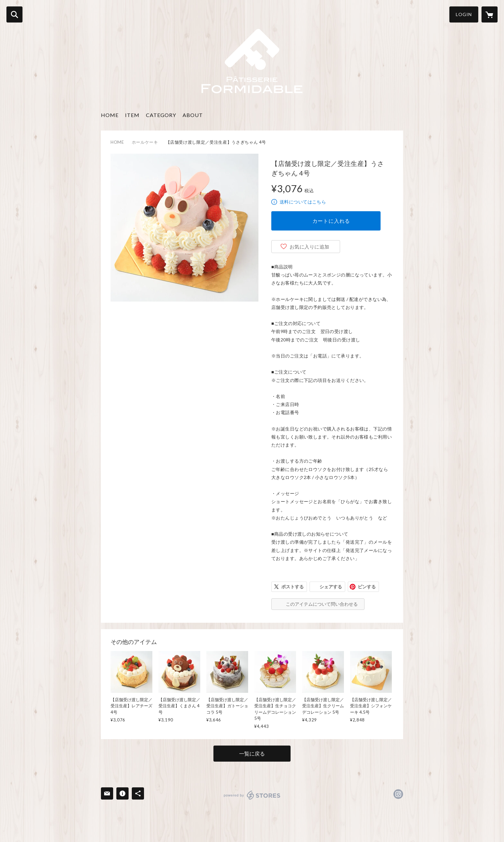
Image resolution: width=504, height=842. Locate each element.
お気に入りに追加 (310, 247)
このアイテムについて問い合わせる (322, 604)
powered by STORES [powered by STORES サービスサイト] (252, 795)
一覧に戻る (252, 753)
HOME (110, 115)
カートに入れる (331, 221)
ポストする (292, 587)
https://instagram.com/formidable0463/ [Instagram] (398, 794)
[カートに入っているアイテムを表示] (490, 14)
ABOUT (193, 115)
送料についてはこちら (303, 202)
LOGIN (464, 14)
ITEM (132, 115)
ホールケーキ (145, 142)
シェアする (331, 587)
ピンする (367, 587)
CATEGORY (161, 115)
